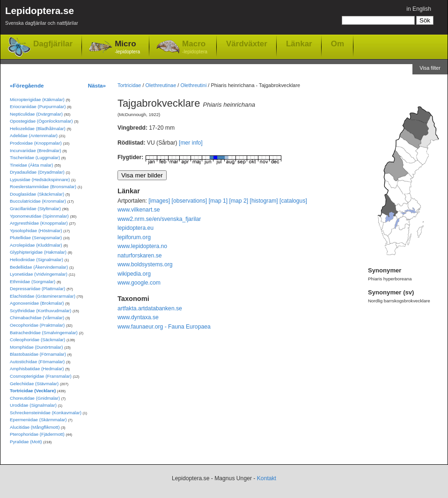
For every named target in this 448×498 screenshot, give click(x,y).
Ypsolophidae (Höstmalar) (36, 231)
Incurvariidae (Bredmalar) (36, 150)
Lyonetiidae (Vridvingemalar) (39, 274)
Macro (195, 48)
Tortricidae (129, 85)
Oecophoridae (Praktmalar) (37, 325)
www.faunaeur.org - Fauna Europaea (164, 327)
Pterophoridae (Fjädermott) (37, 434)
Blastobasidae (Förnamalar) (38, 354)
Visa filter (430, 68)
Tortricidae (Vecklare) (33, 391)
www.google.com (139, 283)
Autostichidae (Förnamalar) (37, 362)
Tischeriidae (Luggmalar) (35, 157)
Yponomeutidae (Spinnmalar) (39, 216)
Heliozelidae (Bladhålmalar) (38, 128)
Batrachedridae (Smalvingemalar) (44, 333)
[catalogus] (293, 201)
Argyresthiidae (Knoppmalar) (39, 223)
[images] (159, 201)
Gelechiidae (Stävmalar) (34, 384)
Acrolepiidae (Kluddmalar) (36, 245)
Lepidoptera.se (42, 18)
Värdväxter (247, 44)
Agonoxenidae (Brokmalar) (37, 303)
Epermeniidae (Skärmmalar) (38, 420)
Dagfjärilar (53, 44)
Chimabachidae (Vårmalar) (37, 318)
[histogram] (264, 201)
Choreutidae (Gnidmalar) (35, 398)
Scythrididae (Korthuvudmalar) (40, 311)
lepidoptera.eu (136, 228)
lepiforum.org (134, 237)
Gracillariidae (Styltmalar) (35, 209)
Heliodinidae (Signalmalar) (37, 260)
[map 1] (218, 201)
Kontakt (267, 478)
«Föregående (27, 85)
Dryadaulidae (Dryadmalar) (37, 172)
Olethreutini (193, 85)
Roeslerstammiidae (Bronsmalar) (43, 187)
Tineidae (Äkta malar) (32, 165)
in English (419, 9)
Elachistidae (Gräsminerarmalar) (43, 296)
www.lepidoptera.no (142, 246)
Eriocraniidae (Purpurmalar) (38, 106)
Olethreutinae (161, 85)
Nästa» (97, 85)
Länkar (299, 44)
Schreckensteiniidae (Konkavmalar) (46, 413)
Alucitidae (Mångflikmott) (35, 427)
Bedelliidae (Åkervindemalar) (39, 267)
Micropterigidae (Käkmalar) (37, 99)
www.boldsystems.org (145, 264)
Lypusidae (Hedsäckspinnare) (40, 179)
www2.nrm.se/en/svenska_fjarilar (159, 219)
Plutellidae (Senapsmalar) (36, 238)
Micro (127, 48)
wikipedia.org (134, 274)
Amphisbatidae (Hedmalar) (37, 369)
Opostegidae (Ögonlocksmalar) (41, 121)
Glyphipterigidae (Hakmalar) (38, 252)
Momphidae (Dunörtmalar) (36, 347)
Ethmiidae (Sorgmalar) (33, 282)
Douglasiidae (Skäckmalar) (37, 194)
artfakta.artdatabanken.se (150, 308)
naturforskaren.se (140, 256)
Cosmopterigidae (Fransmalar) (41, 376)
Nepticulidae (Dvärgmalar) (36, 114)
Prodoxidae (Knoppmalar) (36, 143)
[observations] (190, 201)
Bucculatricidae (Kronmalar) (38, 201)
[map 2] (239, 201)
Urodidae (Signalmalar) (33, 405)
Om (338, 44)
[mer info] (191, 143)
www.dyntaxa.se (138, 317)
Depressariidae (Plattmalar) (37, 289)
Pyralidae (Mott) (26, 442)
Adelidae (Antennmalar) (34, 135)
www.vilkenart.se (139, 210)
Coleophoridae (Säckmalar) (37, 340)
